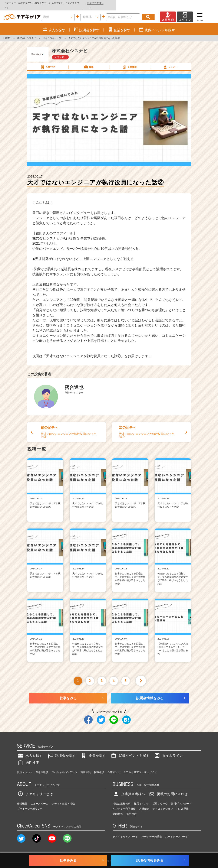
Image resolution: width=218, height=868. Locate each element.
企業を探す (93, 751)
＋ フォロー (60, 52)
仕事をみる (68, 693)
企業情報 (129, 62)
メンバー (170, 62)
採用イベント (142, 799)
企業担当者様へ (201, 3)
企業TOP (47, 62)
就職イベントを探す (130, 751)
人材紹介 (144, 804)
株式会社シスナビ (27, 34)
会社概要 (22, 799)
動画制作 (118, 809)
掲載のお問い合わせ (168, 789)
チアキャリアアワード (125, 832)
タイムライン (168, 751)
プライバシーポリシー (30, 804)
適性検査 (28, 758)
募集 (88, 62)
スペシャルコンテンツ (65, 768)
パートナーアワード (177, 832)
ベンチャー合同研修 (124, 804)
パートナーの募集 (152, 832)
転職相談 (99, 768)
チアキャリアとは (35, 789)
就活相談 (86, 768)
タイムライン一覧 (52, 34)
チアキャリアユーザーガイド (140, 768)
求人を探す (30, 751)
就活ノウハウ (25, 768)
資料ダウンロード (181, 799)
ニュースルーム (39, 799)
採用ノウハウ (160, 799)
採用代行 (131, 809)
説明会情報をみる (150, 693)
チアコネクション (163, 804)
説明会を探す (61, 751)
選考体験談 (42, 768)
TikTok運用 (182, 804)
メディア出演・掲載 (63, 799)
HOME (7, 34)
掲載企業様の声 (122, 799)
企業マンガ (114, 768)
